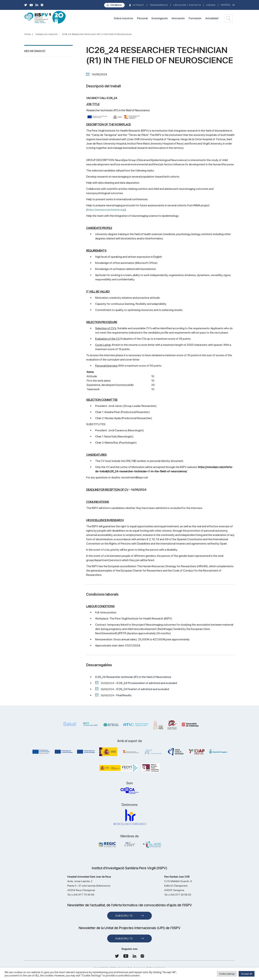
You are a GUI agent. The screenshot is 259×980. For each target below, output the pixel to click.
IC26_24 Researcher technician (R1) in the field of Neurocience (133, 677)
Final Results (124, 695)
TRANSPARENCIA (159, 5)
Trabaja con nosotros (46, 34)
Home (28, 34)
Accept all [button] (247, 974)
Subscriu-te (124, 916)
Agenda (211, 5)
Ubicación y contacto (187, 5)
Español (226, 5)
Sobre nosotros (123, 18)
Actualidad (212, 18)
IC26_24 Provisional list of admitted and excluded (147, 683)
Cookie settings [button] (227, 974)
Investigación (160, 18)
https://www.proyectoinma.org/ (106, 210)
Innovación (178, 18)
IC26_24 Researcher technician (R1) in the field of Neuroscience (97, 34)
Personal (142, 18)
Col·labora (116, 5)
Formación (195, 18)
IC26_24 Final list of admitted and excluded (143, 689)
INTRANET (138, 5)
